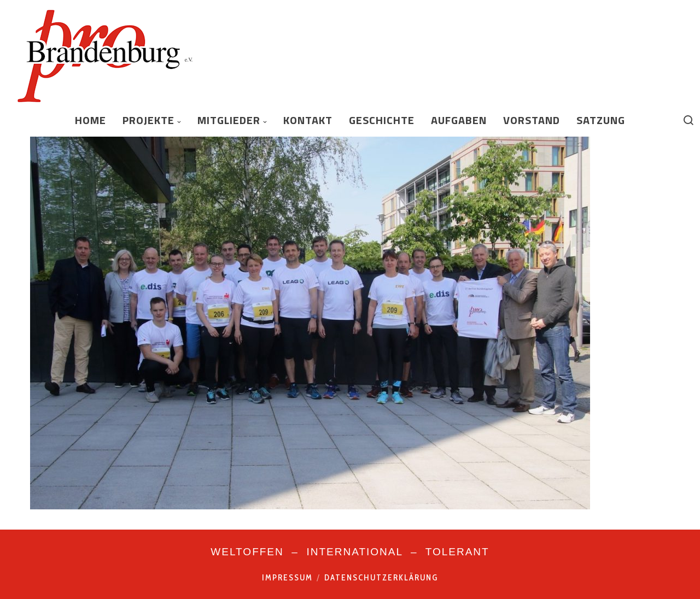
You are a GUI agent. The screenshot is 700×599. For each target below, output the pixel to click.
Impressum (287, 578)
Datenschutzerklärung (381, 578)
